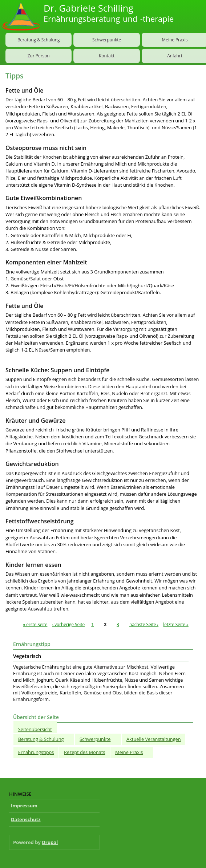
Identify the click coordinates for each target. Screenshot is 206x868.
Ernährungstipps (36, 752)
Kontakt (107, 56)
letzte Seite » (176, 624)
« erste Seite (35, 624)
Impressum (24, 806)
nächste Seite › (144, 624)
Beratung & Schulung (39, 40)
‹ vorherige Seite (69, 624)
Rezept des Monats (84, 752)
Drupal (50, 842)
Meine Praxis (129, 752)
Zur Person (39, 56)
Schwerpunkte (107, 40)
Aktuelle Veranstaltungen (154, 739)
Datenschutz (26, 819)
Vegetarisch (27, 656)
